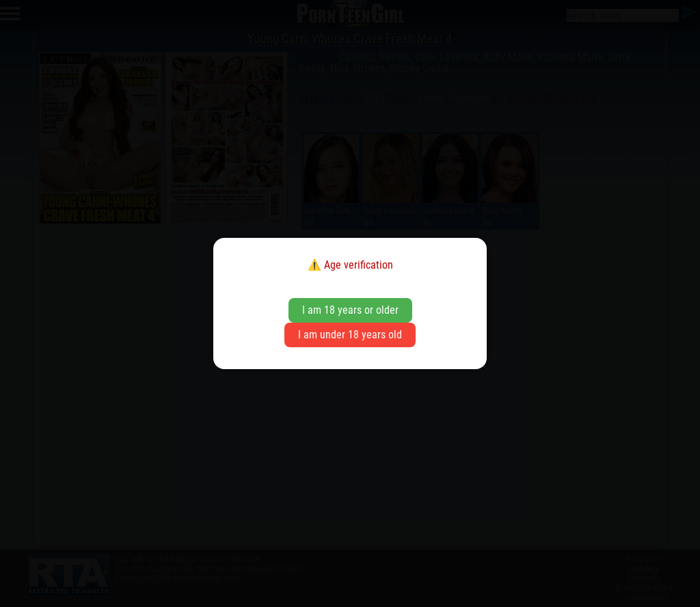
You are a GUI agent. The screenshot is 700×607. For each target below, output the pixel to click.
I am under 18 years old (350, 335)
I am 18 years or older (350, 310)
